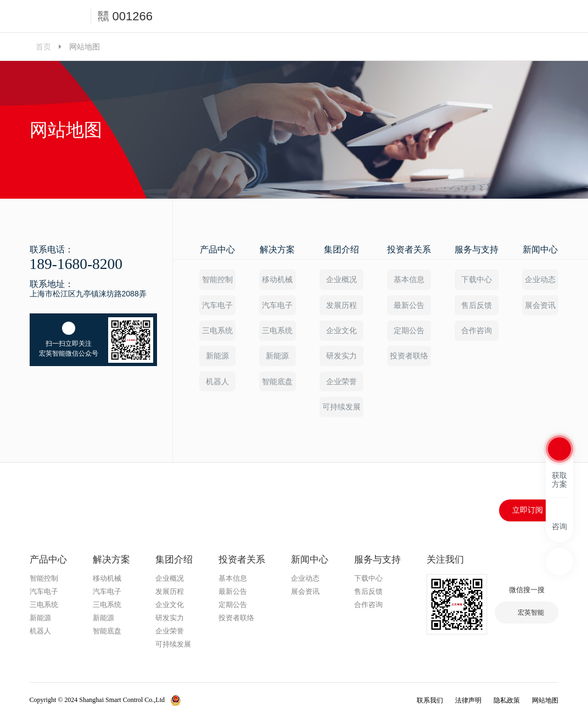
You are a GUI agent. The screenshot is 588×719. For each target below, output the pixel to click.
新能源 (217, 357)
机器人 (217, 382)
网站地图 (545, 701)
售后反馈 (477, 305)
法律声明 (468, 701)
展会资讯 (540, 305)
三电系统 (217, 331)
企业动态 (540, 279)
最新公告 (409, 305)
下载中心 (477, 279)
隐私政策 (507, 701)
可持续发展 (341, 408)
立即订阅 (528, 511)
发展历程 (341, 305)
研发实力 (341, 357)
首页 (43, 47)
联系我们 (430, 701)
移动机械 (277, 279)
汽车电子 (217, 305)
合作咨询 (477, 331)
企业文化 (341, 331)
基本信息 (409, 279)
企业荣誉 (341, 382)
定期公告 (409, 331)
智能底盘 (277, 382)
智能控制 (217, 279)
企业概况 (341, 279)
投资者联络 (409, 357)
